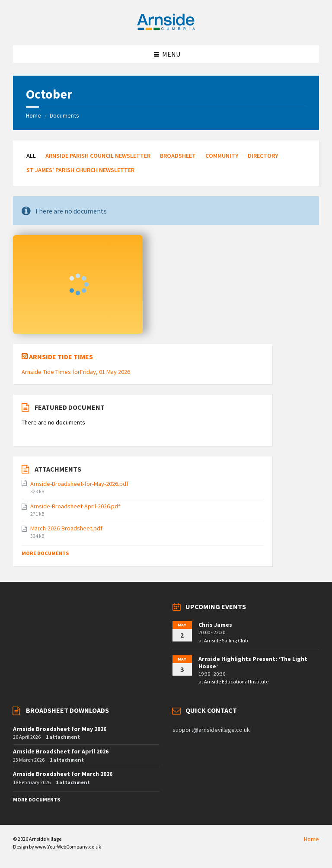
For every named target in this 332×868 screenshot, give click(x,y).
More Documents (45, 553)
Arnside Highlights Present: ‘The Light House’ (253, 662)
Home (34, 115)
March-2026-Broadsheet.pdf (66, 528)
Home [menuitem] (311, 839)
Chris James (215, 625)
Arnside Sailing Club (226, 640)
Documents (64, 115)
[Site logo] (166, 29)
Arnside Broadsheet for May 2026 (60, 729)
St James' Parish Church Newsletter (80, 170)
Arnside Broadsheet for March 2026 (63, 774)
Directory (263, 156)
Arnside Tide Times (61, 357)
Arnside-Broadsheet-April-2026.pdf (75, 506)
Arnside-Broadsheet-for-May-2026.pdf (79, 484)
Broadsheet (178, 156)
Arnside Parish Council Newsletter (98, 156)
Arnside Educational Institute (236, 681)
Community (222, 156)
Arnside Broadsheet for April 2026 (61, 751)
